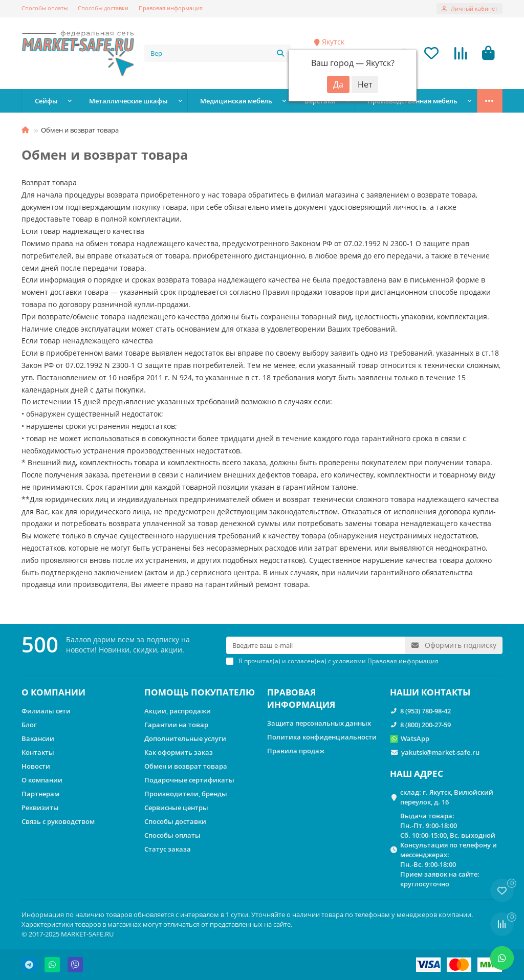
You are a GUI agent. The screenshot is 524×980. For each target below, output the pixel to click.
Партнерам (40, 794)
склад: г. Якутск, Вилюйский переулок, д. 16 (447, 797)
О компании (42, 780)
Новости (36, 766)
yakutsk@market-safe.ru (440, 752)
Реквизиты (40, 808)
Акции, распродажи (178, 711)
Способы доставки (103, 8)
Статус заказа (168, 849)
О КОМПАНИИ (53, 692)
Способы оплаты (45, 8)
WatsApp (415, 738)
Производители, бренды (186, 794)
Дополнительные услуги (185, 738)
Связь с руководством (58, 821)
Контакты (38, 752)
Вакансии (38, 738)
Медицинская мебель (236, 101)
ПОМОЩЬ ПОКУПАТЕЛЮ (200, 692)
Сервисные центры (176, 808)
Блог (29, 725)
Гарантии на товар (176, 725)
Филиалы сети (46, 711)
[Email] (316, 645)
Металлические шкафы (128, 101)
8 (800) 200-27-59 (425, 725)
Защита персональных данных (319, 723)
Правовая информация (171, 8)
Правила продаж (296, 751)
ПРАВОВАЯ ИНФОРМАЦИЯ (301, 698)
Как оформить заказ (179, 752)
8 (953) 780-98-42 (425, 711)
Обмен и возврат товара (186, 766)
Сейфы (46, 101)
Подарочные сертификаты (189, 780)
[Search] (218, 53)
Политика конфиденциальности (322, 737)
